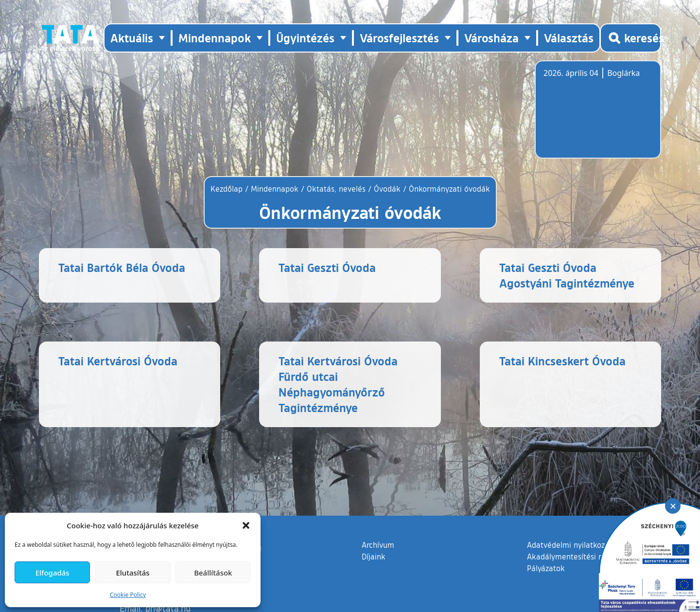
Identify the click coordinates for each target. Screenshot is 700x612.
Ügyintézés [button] (305, 38)
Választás (569, 38)
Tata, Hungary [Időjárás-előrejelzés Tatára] (598, 115)
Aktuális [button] (132, 38)
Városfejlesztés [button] (399, 38)
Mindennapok (275, 189)
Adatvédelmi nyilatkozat (569, 545)
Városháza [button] (491, 38)
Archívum (378, 544)
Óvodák (387, 189)
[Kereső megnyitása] (630, 38)
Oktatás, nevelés (336, 189)
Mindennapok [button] (215, 38)
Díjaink (374, 557)
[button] (246, 525)
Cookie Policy (128, 595)
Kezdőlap (228, 189)
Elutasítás (132, 573)
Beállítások (213, 573)
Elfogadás (52, 573)
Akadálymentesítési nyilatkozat (582, 557)
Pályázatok (546, 568)
